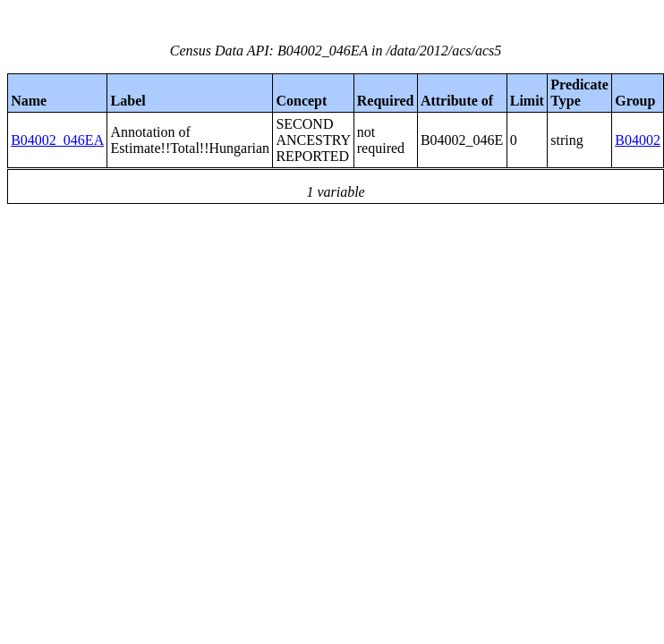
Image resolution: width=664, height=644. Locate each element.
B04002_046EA (57, 140)
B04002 (638, 140)
